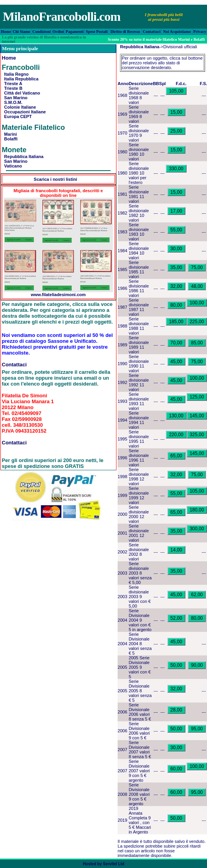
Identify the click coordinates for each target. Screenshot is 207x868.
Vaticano (12, 166)
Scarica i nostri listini (55, 179)
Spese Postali (97, 32)
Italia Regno (15, 74)
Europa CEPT (17, 116)
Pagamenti (75, 32)
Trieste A (12, 84)
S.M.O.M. (12, 102)
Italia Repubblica (20, 79)
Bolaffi (10, 139)
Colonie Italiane (19, 107)
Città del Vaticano (21, 93)
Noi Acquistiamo (177, 32)
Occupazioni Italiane (24, 112)
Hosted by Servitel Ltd (103, 864)
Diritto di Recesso (125, 32)
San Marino (15, 98)
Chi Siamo (21, 32)
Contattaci (152, 32)
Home (6, 32)
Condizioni (42, 32)
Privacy (200, 32)
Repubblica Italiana (23, 156)
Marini (10, 134)
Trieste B (12, 88)
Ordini (58, 32)
